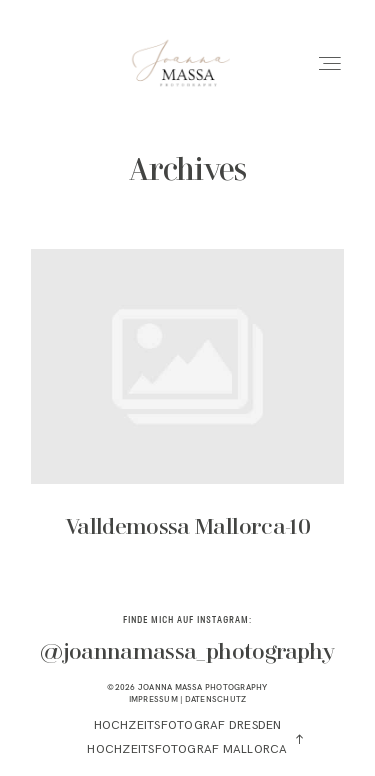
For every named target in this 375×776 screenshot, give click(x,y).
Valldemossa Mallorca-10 (187, 408)
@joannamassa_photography (187, 653)
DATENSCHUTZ (216, 699)
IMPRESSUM (153, 699)
